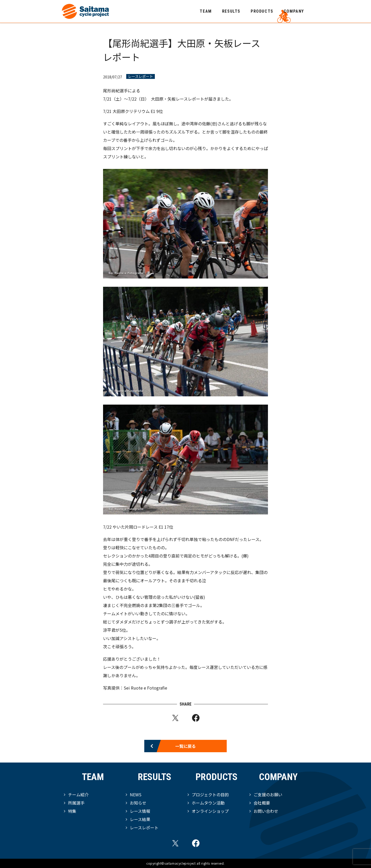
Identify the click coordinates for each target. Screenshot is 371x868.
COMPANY (294, 11)
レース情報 (140, 811)
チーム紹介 (78, 795)
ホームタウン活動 (208, 803)
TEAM (206, 11)
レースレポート (141, 76)
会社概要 (262, 803)
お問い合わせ (266, 811)
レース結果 (140, 819)
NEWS (136, 795)
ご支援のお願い (268, 795)
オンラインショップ (210, 811)
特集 (72, 811)
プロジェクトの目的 (210, 795)
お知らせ (138, 803)
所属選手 (76, 803)
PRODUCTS (262, 11)
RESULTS (231, 11)
